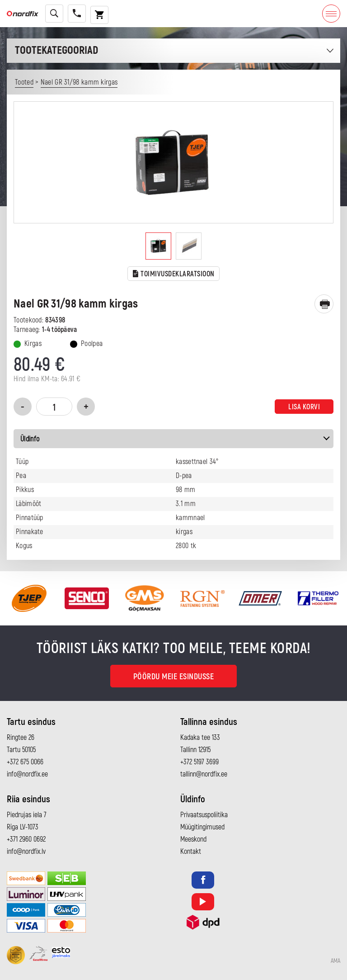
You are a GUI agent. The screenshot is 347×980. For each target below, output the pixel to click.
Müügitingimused (202, 827)
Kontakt (191, 852)
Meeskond (193, 839)
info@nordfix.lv (26, 852)
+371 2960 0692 (26, 839)
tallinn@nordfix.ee (204, 774)
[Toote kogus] (54, 407)
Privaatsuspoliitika (204, 815)
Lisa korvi (304, 407)
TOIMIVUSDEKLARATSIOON (174, 274)
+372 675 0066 (25, 762)
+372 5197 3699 (199, 762)
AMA (335, 961)
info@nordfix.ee (27, 774)
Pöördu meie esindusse (174, 677)
